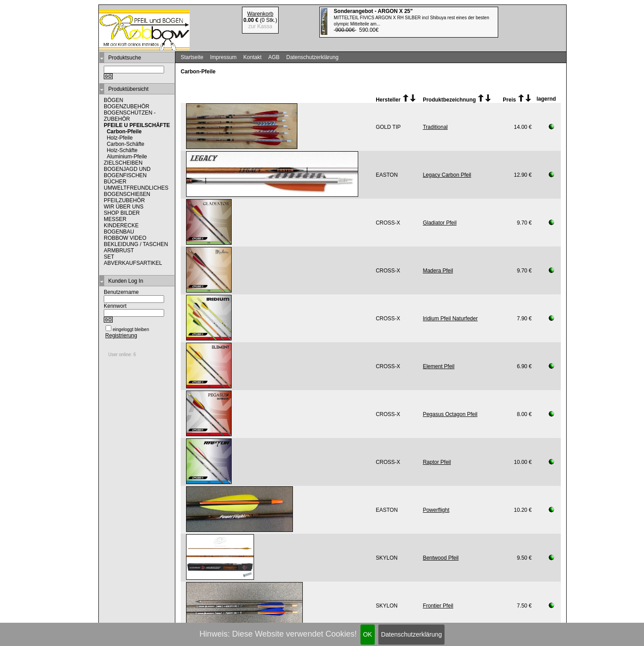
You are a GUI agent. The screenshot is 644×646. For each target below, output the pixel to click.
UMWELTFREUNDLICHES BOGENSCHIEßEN (136, 191)
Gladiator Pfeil (439, 223)
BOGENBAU (119, 232)
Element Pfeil (439, 366)
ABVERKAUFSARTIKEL (133, 263)
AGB (274, 57)
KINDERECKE (121, 225)
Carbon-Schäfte (126, 144)
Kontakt (252, 57)
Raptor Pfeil (437, 462)
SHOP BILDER (122, 213)
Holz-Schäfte (122, 150)
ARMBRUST (119, 251)
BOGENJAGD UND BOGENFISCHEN (127, 172)
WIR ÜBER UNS (124, 207)
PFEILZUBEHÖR (124, 200)
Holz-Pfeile (120, 138)
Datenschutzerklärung (411, 634)
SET (109, 257)
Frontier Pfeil (438, 606)
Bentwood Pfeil (441, 558)
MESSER (115, 219)
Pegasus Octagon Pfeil (450, 414)
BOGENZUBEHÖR (127, 106)
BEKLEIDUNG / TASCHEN (136, 244)
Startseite (192, 57)
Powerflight (436, 510)
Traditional (435, 127)
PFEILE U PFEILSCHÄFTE (137, 125)
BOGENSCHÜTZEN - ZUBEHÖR (130, 116)
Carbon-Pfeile (124, 132)
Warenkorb (260, 14)
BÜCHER (115, 182)
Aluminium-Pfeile (127, 157)
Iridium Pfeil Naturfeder (450, 319)
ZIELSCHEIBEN (123, 163)
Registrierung (121, 336)
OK (368, 634)
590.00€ (411, 21)
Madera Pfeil (438, 271)
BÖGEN (113, 100)
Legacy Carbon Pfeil (447, 175)
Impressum (223, 57)
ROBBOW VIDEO (125, 238)
